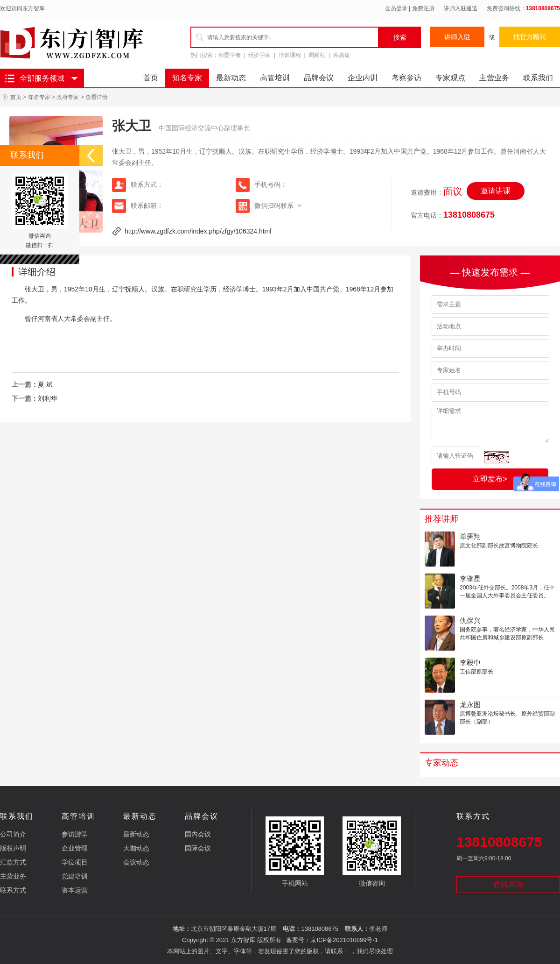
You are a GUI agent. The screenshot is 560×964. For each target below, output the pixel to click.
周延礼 (317, 55)
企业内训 (363, 78)
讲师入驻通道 (461, 8)
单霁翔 (470, 536)
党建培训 (75, 876)
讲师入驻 (457, 37)
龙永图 (470, 705)
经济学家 (259, 55)
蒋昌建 (342, 55)
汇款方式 (13, 862)
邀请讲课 (496, 191)
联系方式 (13, 890)
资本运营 (75, 890)
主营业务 (494, 78)
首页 (151, 78)
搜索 (400, 37)
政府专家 (68, 97)
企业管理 (75, 848)
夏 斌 (45, 384)
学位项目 (75, 862)
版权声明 (13, 848)
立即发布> (490, 479)
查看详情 (97, 97)
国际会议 (198, 848)
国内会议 (198, 834)
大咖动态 (136, 848)
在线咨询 (508, 884)
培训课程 (290, 55)
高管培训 (275, 78)
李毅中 (470, 663)
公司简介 (13, 834)
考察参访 (406, 78)
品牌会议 (319, 78)
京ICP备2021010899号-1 (344, 940)
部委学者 (230, 55)
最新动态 (231, 78)
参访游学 (75, 834)
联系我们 (538, 78)
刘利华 (48, 398)
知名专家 (187, 78)
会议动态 (136, 862)
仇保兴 (470, 620)
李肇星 (470, 578)
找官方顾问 (530, 37)
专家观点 (450, 78)
